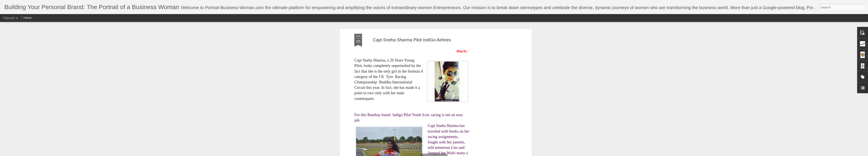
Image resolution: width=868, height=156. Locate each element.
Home (27, 18)
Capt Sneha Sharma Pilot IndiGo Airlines (412, 40)
